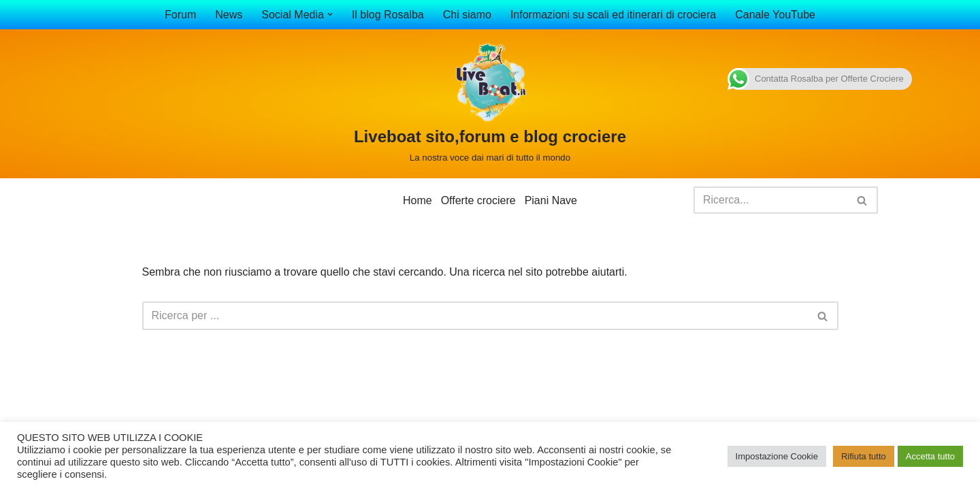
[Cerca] (770, 200)
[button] (330, 14)
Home (418, 200)
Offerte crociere (478, 200)
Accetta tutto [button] (930, 456)
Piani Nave (551, 200)
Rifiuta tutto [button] (864, 456)
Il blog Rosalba (388, 15)
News (229, 15)
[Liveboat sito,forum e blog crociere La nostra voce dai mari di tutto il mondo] (490, 104)
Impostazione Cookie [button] (777, 456)
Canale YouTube (775, 15)
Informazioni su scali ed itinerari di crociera (613, 15)
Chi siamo (467, 15)
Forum (180, 15)
